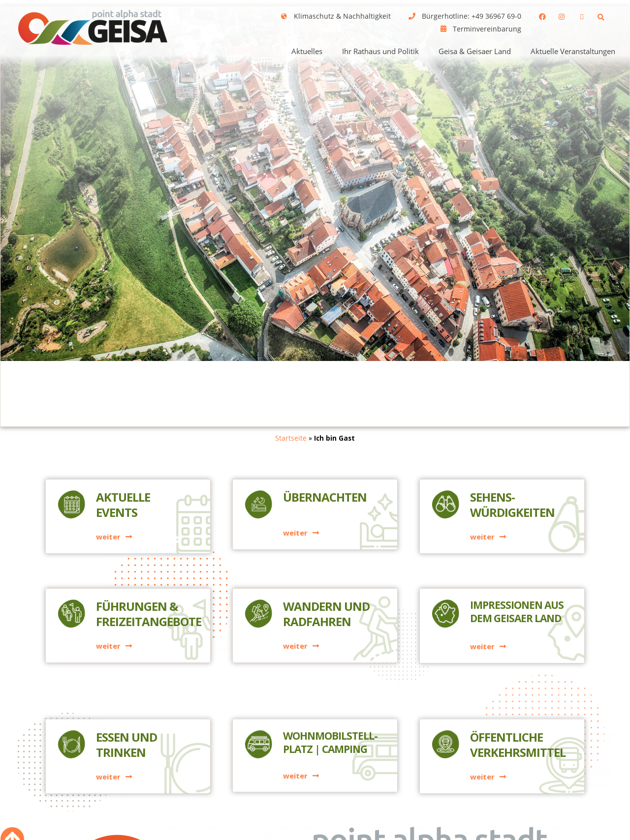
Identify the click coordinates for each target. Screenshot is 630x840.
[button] (601, 17)
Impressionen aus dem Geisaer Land (517, 614)
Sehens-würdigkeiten (512, 507)
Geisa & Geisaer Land (475, 51)
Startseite (291, 438)
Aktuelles (307, 51)
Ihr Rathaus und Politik (380, 51)
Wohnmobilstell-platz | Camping (330, 797)
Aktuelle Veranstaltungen (573, 51)
